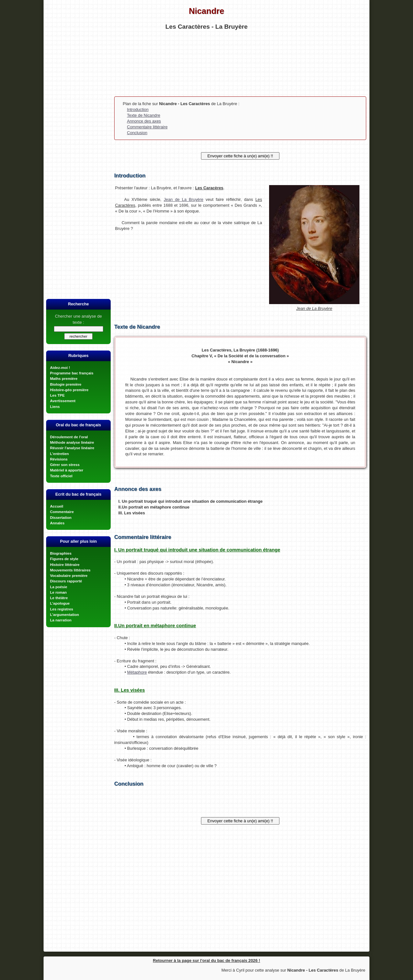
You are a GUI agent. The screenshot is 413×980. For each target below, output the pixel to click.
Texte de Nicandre (143, 115)
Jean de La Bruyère (183, 199)
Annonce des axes (144, 121)
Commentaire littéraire (147, 127)
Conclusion (137, 133)
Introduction (138, 109)
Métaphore (137, 672)
